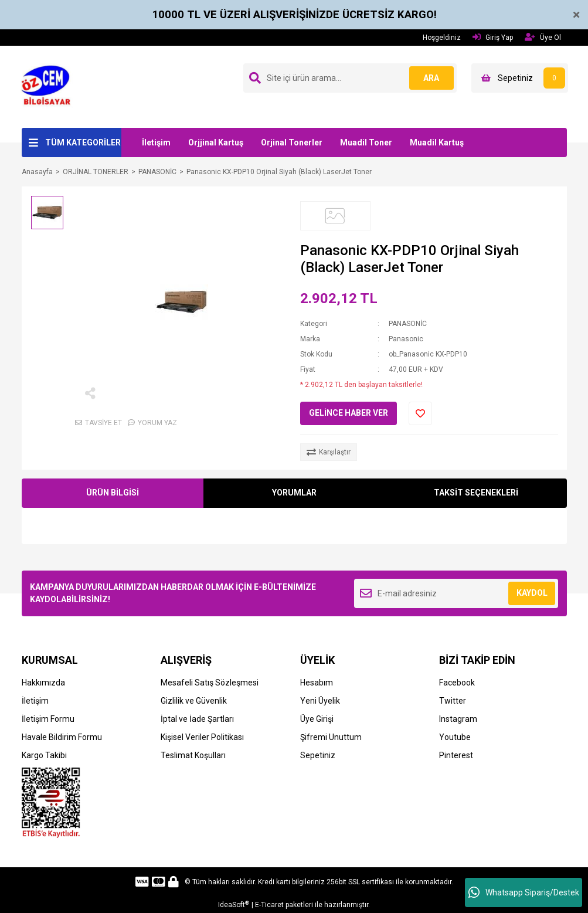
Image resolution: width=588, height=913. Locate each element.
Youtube (455, 737)
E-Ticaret (269, 905)
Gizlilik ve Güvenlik (194, 701)
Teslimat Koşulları (193, 755)
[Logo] (50, 86)
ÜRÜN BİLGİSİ (113, 493)
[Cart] (520, 78)
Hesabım (317, 683)
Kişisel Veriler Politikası (202, 737)
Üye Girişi (317, 719)
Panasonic (406, 339)
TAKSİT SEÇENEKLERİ (476, 493)
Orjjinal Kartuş (216, 142)
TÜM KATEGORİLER (83, 142)
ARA (430, 78)
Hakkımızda (43, 683)
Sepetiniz (318, 755)
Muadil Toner (366, 142)
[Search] (350, 78)
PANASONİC (408, 324)
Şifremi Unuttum (331, 737)
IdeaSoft (234, 905)
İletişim (156, 142)
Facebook (457, 683)
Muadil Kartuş (437, 142)
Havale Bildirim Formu (62, 737)
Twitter (453, 701)
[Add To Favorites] (420, 413)
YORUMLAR (294, 493)
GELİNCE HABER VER (349, 413)
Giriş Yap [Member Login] (493, 37)
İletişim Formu (48, 719)
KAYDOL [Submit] (532, 593)
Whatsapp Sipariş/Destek (524, 892)
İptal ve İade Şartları (197, 719)
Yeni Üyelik (320, 701)
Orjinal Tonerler (292, 142)
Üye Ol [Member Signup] (543, 37)
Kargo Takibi (44, 755)
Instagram (458, 719)
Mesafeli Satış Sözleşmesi (210, 683)
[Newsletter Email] (456, 593)
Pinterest (456, 755)
